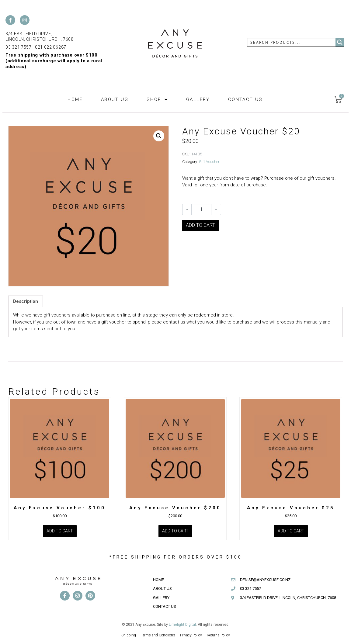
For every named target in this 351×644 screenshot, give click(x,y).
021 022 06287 (51, 47)
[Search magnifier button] (340, 42)
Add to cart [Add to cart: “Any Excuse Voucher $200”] (175, 531)
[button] (159, 136)
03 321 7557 (19, 47)
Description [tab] (26, 301)
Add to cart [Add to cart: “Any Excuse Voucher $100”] (60, 531)
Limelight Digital (182, 625)
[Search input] (292, 42)
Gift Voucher (209, 162)
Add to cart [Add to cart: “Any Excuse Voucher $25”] (291, 531)
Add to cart (200, 225)
